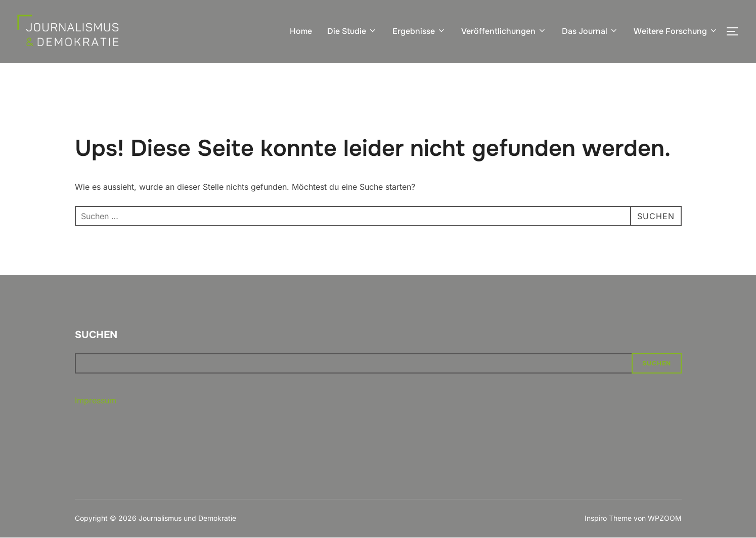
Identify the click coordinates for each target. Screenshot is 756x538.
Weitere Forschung (676, 31)
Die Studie (352, 31)
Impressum (96, 400)
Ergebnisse (419, 31)
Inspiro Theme (608, 518)
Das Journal (590, 31)
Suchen (96, 335)
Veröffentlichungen (504, 31)
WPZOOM (665, 518)
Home (301, 31)
